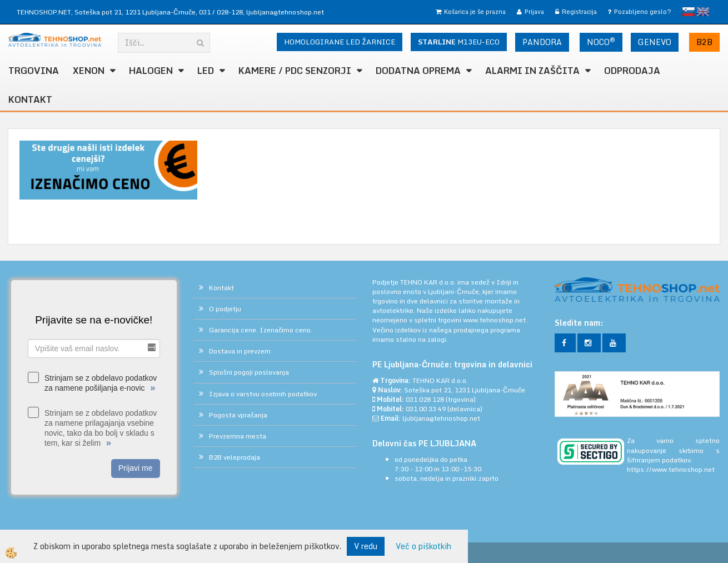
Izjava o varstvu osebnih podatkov (263, 394)
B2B (704, 42)
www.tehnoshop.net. (495, 320)
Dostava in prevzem (240, 351)
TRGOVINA (34, 71)
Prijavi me (135, 468)
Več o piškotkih (423, 546)
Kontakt (30, 99)
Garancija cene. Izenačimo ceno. (261, 330)
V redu (366, 546)
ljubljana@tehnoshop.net (285, 12)
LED (206, 71)
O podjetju (225, 309)
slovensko (689, 12)
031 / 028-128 (221, 12)
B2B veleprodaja (235, 457)
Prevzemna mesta (238, 436)
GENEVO (655, 42)
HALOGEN (151, 71)
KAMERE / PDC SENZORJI (295, 71)
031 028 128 (425, 399)
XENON (89, 71)
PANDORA (542, 42)
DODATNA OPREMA (418, 71)
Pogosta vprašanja (238, 415)
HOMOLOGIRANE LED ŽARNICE (340, 42)
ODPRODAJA (632, 71)
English (703, 12)
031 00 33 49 (426, 409)
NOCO (601, 42)
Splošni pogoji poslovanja (249, 372)
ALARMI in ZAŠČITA (532, 71)
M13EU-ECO (459, 42)
